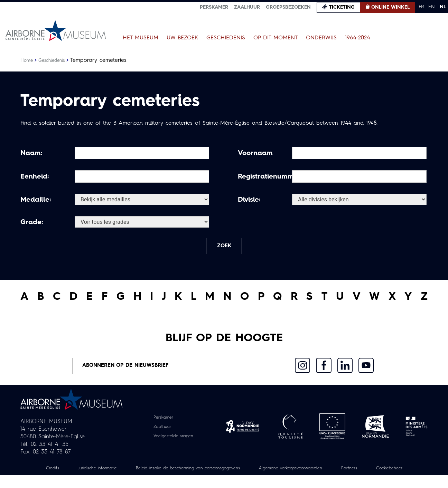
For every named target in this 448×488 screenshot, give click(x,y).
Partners (389, 473)
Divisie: (249, 200)
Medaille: (36, 200)
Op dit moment (276, 38)
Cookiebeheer (224, 481)
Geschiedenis (226, 38)
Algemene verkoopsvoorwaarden (324, 473)
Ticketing (342, 7)
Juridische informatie (106, 473)
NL (443, 7)
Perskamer (214, 7)
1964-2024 (357, 38)
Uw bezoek (182, 38)
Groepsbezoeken (288, 7)
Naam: (31, 153)
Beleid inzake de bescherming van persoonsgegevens (208, 473)
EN (432, 7)
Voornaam (255, 153)
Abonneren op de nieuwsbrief (126, 370)
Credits (57, 473)
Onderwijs (321, 38)
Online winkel (390, 7)
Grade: (32, 222)
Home (27, 60)
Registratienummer (264, 177)
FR (421, 7)
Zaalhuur (247, 7)
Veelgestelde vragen (173, 441)
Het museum (141, 38)
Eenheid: (35, 177)
